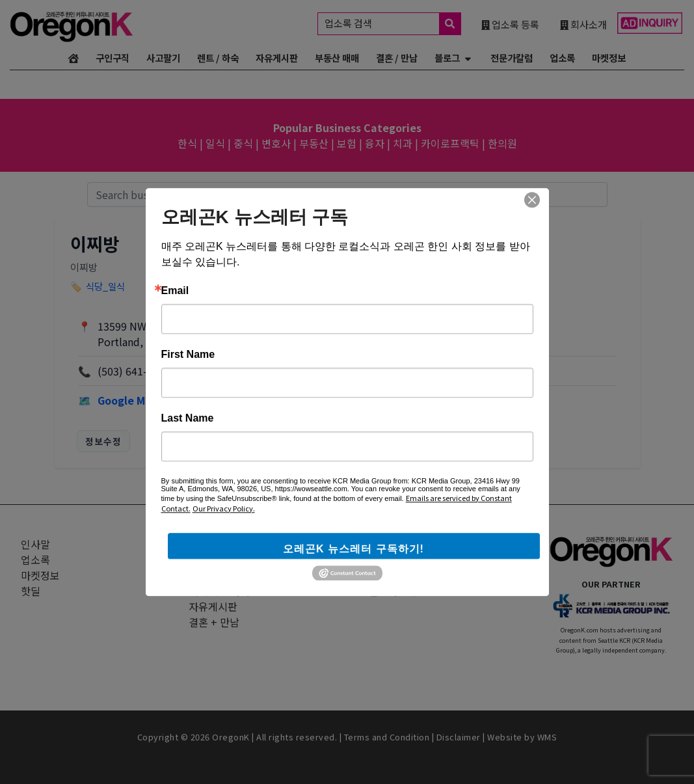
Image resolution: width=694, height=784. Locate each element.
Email (175, 291)
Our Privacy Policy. (224, 508)
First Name (188, 355)
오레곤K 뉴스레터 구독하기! (354, 549)
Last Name (188, 418)
